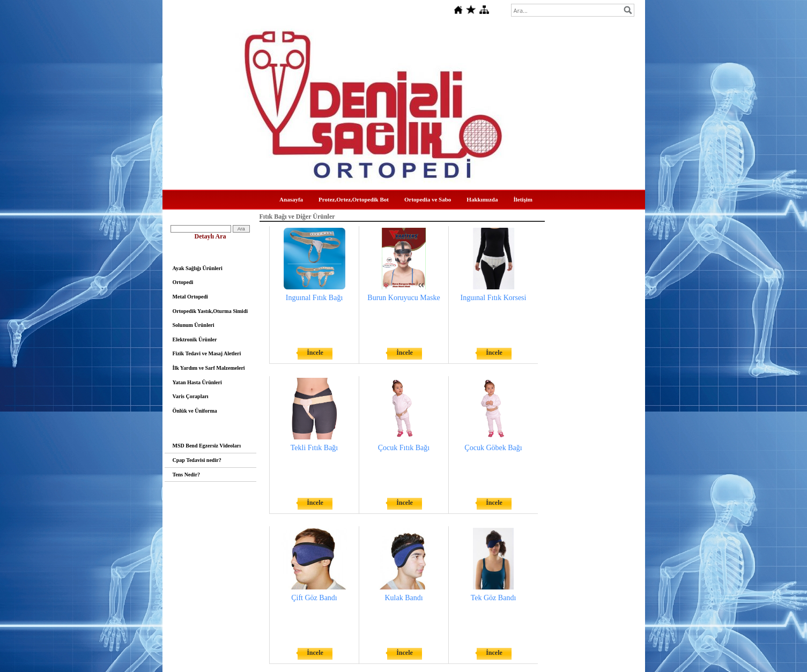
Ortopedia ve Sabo (428, 199)
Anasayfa (291, 199)
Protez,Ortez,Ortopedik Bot (354, 199)
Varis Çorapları (191, 396)
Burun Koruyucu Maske (403, 298)
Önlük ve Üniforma (195, 411)
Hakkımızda (482, 199)
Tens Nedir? (187, 475)
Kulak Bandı (403, 598)
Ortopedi (183, 282)
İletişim (523, 199)
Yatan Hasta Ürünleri (197, 382)
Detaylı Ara (210, 236)
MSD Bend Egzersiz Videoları (207, 446)
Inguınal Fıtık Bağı (314, 298)
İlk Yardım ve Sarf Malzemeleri (209, 368)
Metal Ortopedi (190, 297)
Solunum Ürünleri (194, 325)
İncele (315, 353)
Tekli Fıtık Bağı (314, 448)
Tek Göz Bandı (494, 598)
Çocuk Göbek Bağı (493, 448)
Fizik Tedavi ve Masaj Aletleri (207, 353)
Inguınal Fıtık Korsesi (494, 298)
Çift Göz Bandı (314, 598)
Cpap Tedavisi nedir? (197, 460)
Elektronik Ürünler (195, 339)
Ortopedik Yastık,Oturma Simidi (210, 311)
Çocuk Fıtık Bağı (404, 448)
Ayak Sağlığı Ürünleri (198, 268)
